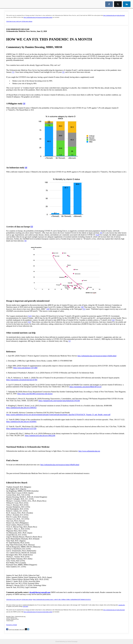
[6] (101, 233)
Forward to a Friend (12, 625)
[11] (84, 309)
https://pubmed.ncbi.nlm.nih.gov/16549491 (21, 422)
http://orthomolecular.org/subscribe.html (114, 15)
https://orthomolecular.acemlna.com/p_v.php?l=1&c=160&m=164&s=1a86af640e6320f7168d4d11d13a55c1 (62, 599)
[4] (26, 168)
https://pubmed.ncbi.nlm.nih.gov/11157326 (21, 429)
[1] (13, 72)
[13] (29, 322)
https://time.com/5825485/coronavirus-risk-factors (35, 394)
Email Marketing (60, 642)
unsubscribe (122, 605)
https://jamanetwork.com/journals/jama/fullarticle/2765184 (59, 401)
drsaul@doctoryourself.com (40, 592)
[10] (82, 307)
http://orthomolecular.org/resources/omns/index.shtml (38, 17)
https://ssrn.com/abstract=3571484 (25, 368)
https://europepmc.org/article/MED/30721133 (85, 387)
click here (25, 606)
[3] (24, 104)
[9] (25, 241)
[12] (113, 320)
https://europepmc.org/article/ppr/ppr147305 (22, 380)
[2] (63, 72)
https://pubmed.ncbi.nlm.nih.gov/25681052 (21, 408)
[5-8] (97, 235)
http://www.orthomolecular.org (89, 451)
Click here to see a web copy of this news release (19, 21)
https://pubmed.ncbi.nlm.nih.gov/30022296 (40, 436)
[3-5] (30, 316)
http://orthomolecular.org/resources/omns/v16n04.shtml (97, 356)
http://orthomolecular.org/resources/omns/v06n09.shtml (60, 465)
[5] (32, 227)
